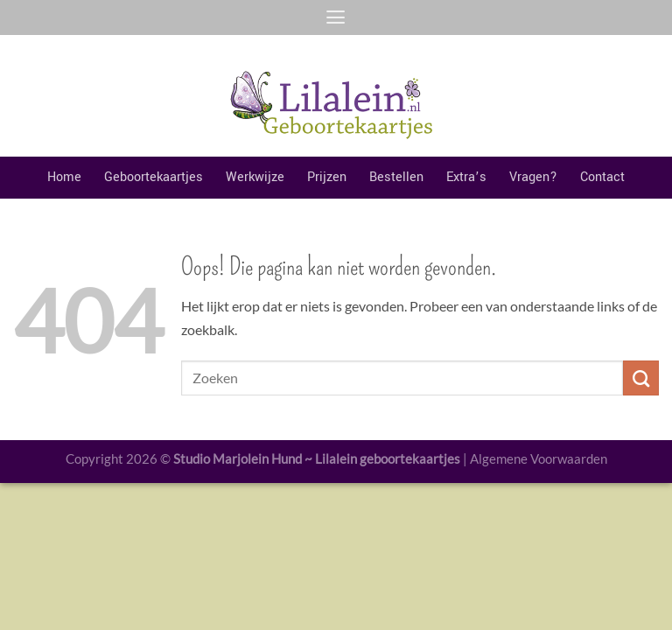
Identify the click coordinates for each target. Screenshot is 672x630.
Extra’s (466, 177)
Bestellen (396, 177)
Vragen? (533, 177)
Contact (602, 177)
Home (64, 177)
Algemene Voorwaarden (539, 458)
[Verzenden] (641, 378)
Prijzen (327, 177)
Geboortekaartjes (154, 177)
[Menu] (336, 17)
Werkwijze (255, 177)
